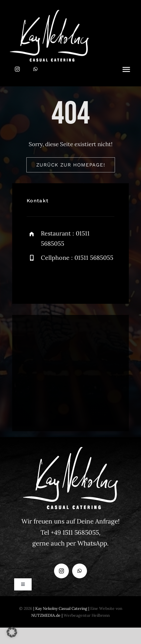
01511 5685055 (94, 258)
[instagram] (17, 69)
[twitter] (52, 279)
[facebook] (34, 279)
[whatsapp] (35, 69)
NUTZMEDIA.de (46, 615)
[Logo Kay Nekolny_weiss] (49, 12)
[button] (12, 632)
